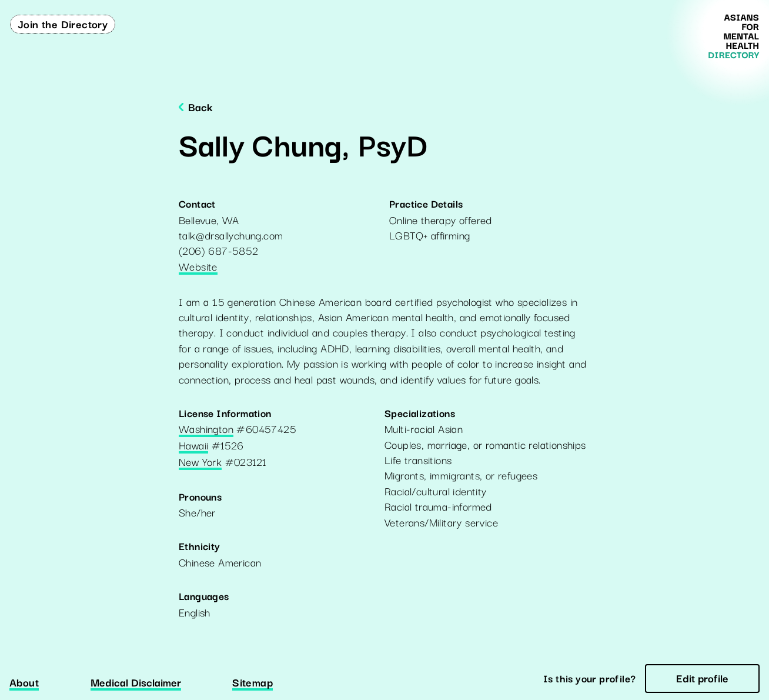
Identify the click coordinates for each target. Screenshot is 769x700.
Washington (206, 429)
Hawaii (193, 446)
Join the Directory (63, 24)
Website (198, 267)
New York (200, 462)
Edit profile (702, 678)
